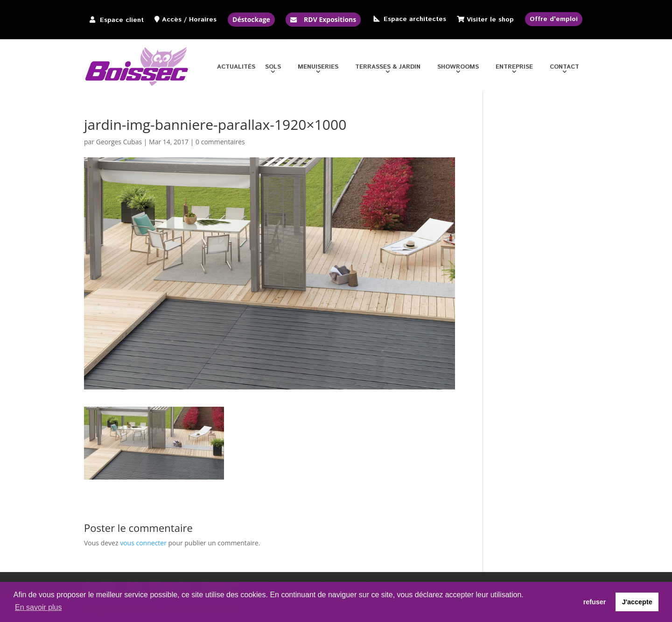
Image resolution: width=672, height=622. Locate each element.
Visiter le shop (490, 20)
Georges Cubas (119, 142)
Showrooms (458, 68)
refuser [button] (595, 602)
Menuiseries (318, 68)
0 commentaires (220, 142)
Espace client (122, 20)
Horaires (203, 20)
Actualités (236, 68)
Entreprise (514, 68)
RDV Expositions (330, 19)
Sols (273, 68)
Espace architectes (415, 19)
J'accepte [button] (637, 602)
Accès (172, 20)
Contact (564, 68)
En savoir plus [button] (38, 607)
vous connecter (143, 543)
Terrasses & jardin (388, 68)
